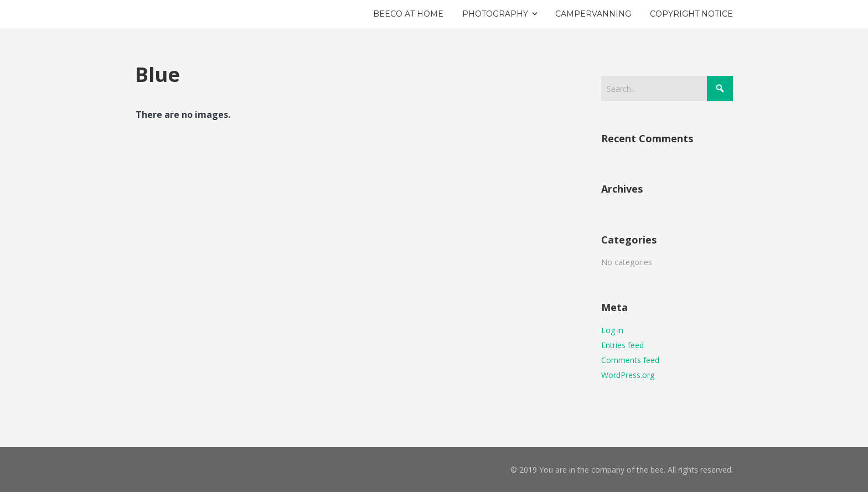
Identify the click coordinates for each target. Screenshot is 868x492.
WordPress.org (628, 375)
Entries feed (622, 345)
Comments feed (630, 360)
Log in (612, 330)
